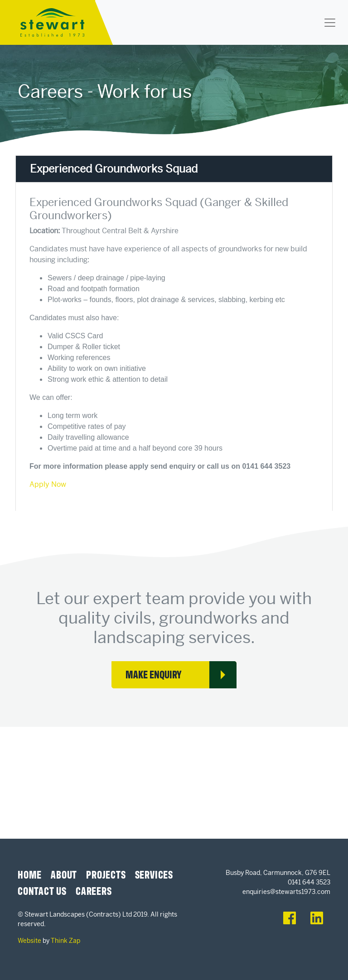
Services (154, 874)
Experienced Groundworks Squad (114, 169)
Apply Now (48, 484)
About (64, 874)
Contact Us (42, 890)
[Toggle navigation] (330, 23)
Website (29, 941)
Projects (106, 874)
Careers (94, 890)
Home (30, 874)
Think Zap (65, 941)
